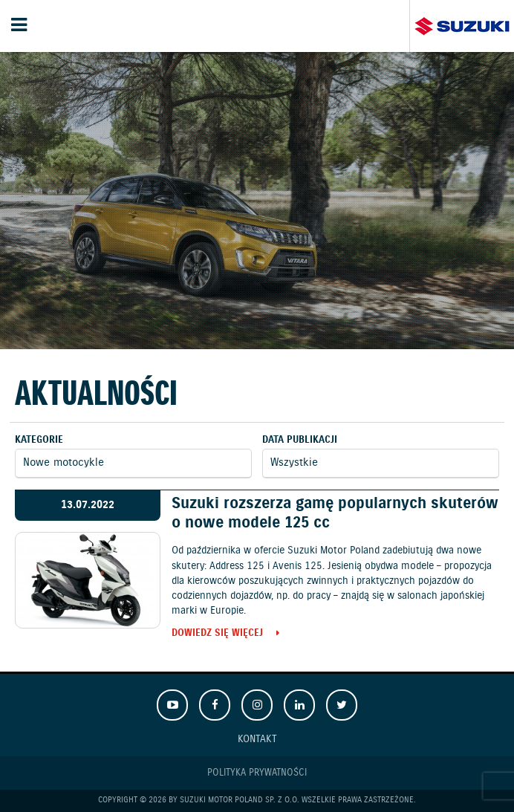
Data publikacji (300, 440)
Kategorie (39, 440)
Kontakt (257, 739)
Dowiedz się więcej (217, 634)
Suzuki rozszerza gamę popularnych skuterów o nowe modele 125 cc (335, 513)
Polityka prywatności (257, 773)
